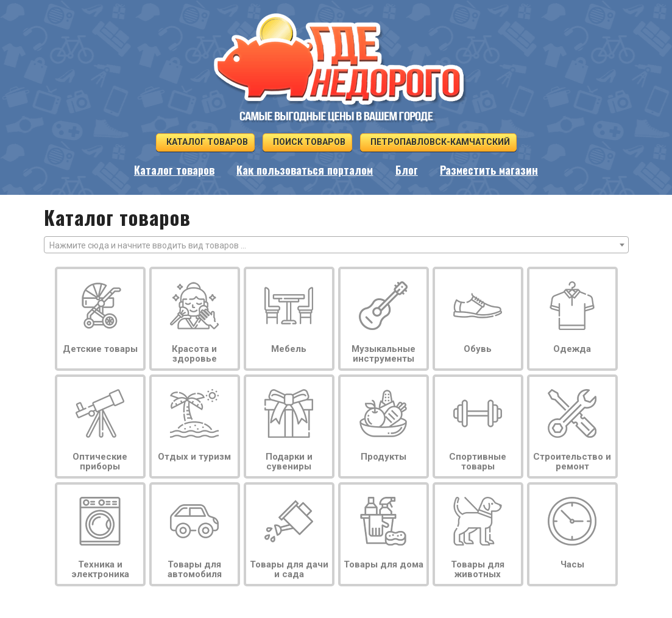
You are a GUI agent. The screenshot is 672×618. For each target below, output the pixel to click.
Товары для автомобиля (195, 569)
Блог (407, 170)
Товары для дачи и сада (289, 569)
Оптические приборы (100, 462)
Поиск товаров (307, 142)
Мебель (289, 349)
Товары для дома (384, 564)
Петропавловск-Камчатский (438, 142)
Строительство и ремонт (572, 462)
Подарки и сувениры (289, 462)
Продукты (384, 457)
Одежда (572, 349)
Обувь (478, 349)
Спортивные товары (478, 462)
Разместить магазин (489, 170)
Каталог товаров (205, 142)
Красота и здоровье (194, 354)
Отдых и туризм (194, 457)
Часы (572, 564)
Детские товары (100, 349)
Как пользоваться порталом (305, 170)
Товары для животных (478, 569)
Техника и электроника (100, 569)
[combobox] (336, 245)
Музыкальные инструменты (384, 354)
